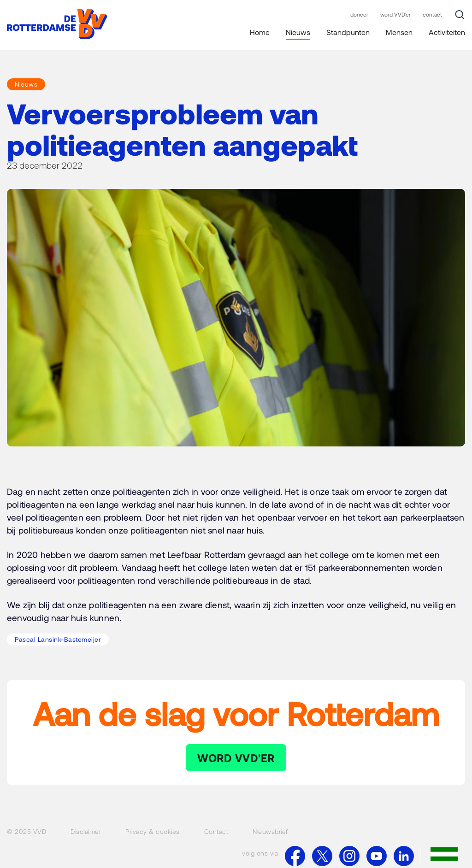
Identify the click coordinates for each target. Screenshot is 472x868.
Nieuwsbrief (270, 831)
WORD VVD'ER (236, 758)
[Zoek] (460, 15)
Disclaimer (86, 831)
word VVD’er (395, 14)
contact (432, 14)
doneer (359, 14)
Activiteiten (447, 32)
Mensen (399, 32)
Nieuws (298, 32)
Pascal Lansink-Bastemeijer (58, 639)
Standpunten (348, 32)
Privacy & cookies (153, 831)
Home (260, 32)
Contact (216, 831)
